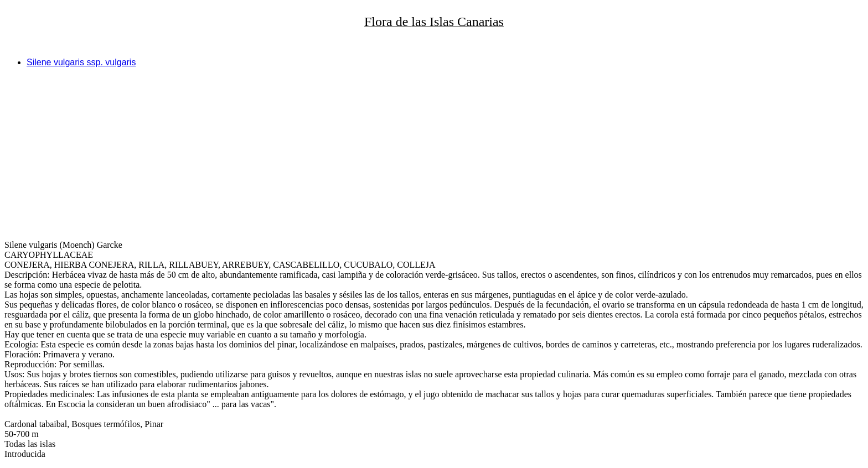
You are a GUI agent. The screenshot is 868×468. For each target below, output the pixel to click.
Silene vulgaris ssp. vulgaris (81, 62)
